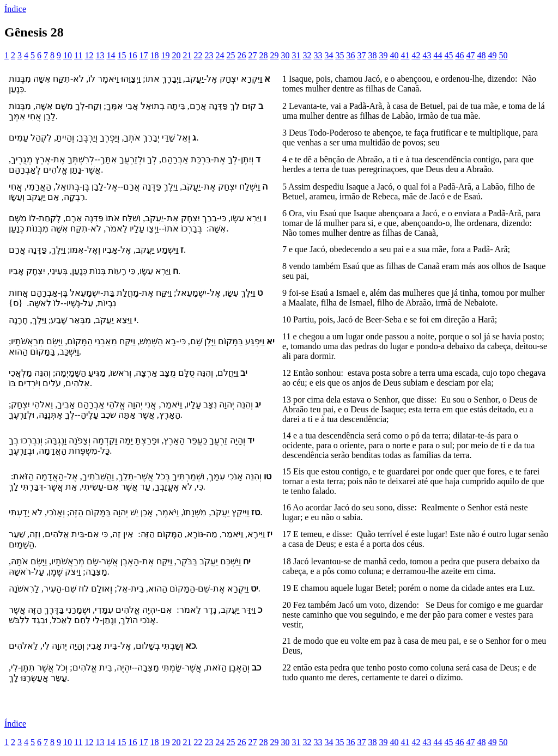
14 (111, 55)
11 (78, 55)
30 (285, 55)
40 (394, 55)
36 (350, 55)
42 (416, 55)
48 (481, 55)
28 (263, 55)
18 (154, 55)
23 (209, 55)
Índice (15, 9)
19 (165, 55)
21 (187, 55)
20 (176, 55)
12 (89, 55)
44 (438, 55)
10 (68, 55)
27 (252, 55)
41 (405, 55)
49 (492, 55)
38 (372, 55)
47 (470, 55)
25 (231, 55)
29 (274, 55)
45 (448, 55)
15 (122, 55)
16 (132, 55)
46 (459, 55)
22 (198, 55)
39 (383, 55)
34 (329, 55)
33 (318, 55)
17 (143, 55)
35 (339, 55)
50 (503, 55)
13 (100, 55)
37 (361, 55)
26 (241, 55)
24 (220, 55)
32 (307, 55)
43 (427, 55)
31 (296, 55)
